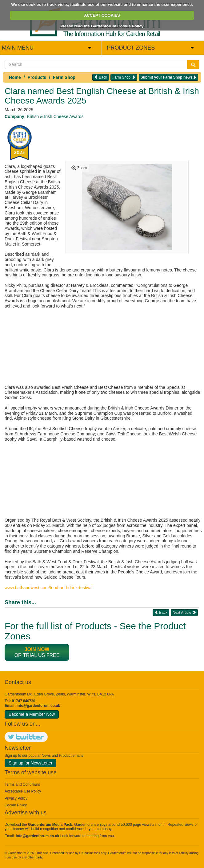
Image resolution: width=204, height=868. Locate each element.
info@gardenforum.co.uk (38, 706)
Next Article (184, 612)
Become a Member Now (32, 714)
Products (37, 77)
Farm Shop (64, 77)
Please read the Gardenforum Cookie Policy (102, 26)
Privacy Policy (16, 798)
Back (101, 77)
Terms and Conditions (22, 784)
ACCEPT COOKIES (102, 15)
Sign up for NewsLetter (30, 763)
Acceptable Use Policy (23, 791)
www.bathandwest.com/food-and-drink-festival (49, 588)
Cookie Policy (16, 805)
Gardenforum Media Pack (50, 825)
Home (15, 77)
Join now (37, 649)
